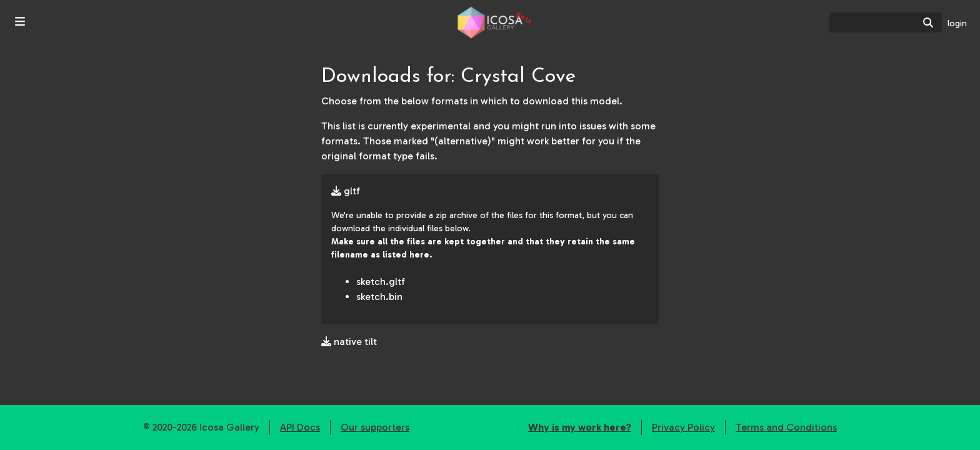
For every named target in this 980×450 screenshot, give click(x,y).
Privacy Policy (683, 427)
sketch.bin (379, 297)
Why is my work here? (580, 427)
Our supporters (375, 427)
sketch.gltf (381, 282)
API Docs (300, 427)
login (957, 23)
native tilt (349, 342)
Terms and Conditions (786, 427)
